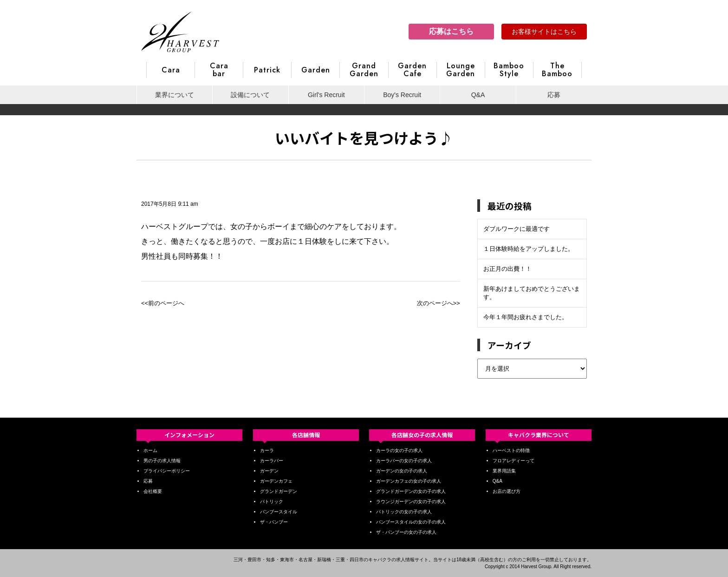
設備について (250, 95)
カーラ (267, 450)
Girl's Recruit (326, 95)
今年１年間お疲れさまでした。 (526, 317)
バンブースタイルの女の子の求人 (411, 522)
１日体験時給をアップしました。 (529, 249)
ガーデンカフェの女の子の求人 (409, 481)
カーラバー (272, 461)
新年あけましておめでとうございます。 (532, 293)
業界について (175, 95)
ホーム (150, 450)
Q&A (478, 95)
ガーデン (269, 471)
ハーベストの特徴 (511, 450)
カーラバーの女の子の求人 (404, 461)
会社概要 (153, 491)
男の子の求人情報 (162, 461)
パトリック (272, 502)
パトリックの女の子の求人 (404, 512)
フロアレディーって (513, 461)
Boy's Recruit (402, 95)
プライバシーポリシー (167, 471)
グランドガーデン (279, 491)
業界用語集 (504, 471)
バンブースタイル (279, 512)
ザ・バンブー (274, 522)
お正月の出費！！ (507, 269)
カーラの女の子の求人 (399, 450)
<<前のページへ (163, 303)
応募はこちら (451, 31)
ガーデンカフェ (276, 481)
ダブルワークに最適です (517, 229)
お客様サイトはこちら (544, 32)
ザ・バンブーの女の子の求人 (406, 532)
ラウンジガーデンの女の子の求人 (411, 502)
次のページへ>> (439, 303)
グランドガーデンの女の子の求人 (411, 491)
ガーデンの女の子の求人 (402, 471)
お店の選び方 (507, 491)
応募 (554, 95)
